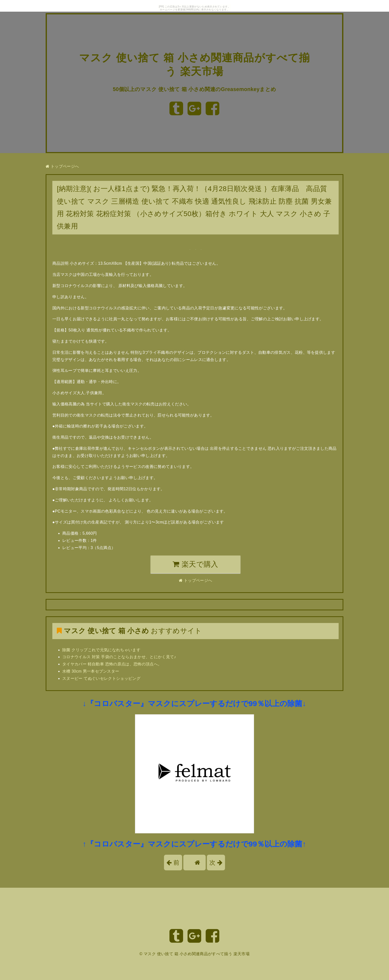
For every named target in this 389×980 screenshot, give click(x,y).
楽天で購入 (195, 564)
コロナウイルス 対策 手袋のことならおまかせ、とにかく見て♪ (119, 657)
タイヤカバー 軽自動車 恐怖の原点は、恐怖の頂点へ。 (112, 664)
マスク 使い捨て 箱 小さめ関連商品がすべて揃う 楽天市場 (197, 954)
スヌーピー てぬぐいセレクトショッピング (101, 678)
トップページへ (62, 166)
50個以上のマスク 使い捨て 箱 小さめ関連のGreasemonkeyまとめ (195, 89)
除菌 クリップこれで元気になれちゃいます (101, 650)
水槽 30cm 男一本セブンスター (91, 671)
